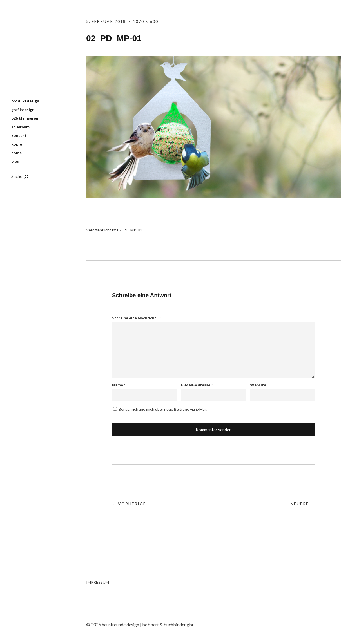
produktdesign (25, 101)
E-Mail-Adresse (197, 385)
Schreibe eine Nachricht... (137, 318)
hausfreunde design (37, 53)
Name (119, 385)
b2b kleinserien (25, 118)
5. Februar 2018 (106, 21)
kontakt (19, 135)
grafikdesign (23, 110)
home (16, 153)
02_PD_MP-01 (130, 230)
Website (258, 385)
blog (15, 161)
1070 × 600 (146, 21)
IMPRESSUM (98, 582)
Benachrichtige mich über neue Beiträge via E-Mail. (163, 409)
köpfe (17, 144)
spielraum (20, 127)
